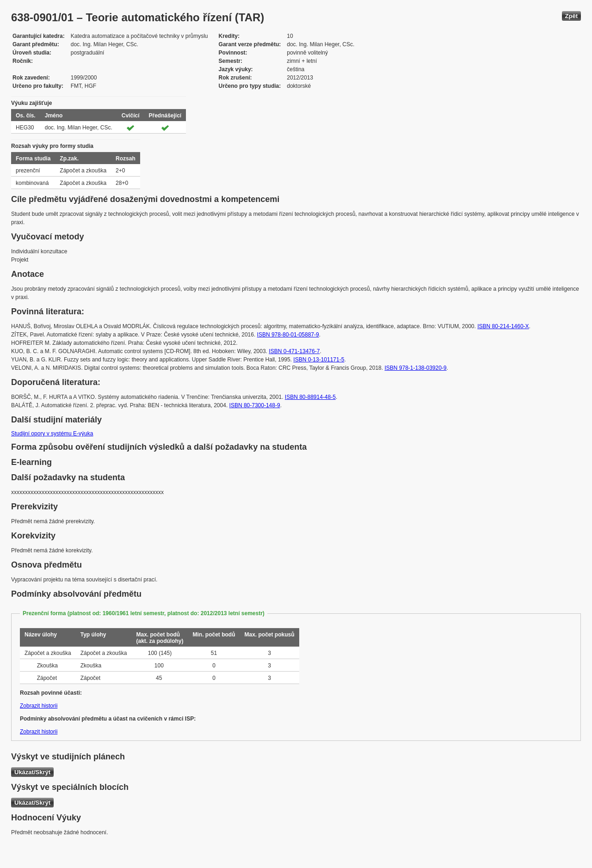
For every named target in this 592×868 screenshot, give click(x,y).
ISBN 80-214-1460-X (503, 326)
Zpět (571, 16)
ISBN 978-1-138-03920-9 (415, 368)
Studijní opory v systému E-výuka (52, 434)
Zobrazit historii (39, 706)
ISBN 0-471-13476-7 (294, 351)
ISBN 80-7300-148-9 (255, 405)
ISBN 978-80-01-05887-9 (288, 335)
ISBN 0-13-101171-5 (319, 360)
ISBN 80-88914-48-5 (310, 397)
